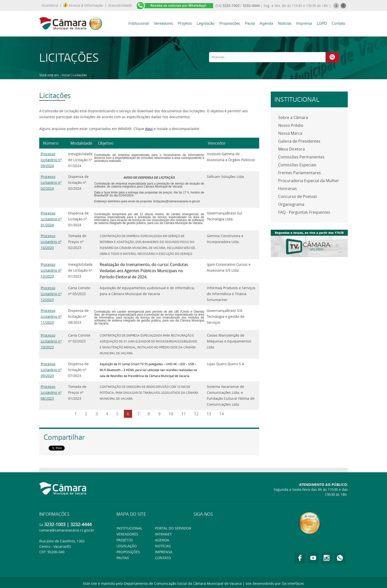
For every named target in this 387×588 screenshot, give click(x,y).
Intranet (163, 534)
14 (222, 414)
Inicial (66, 75)
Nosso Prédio (291, 125)
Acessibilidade (120, 5)
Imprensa (304, 23)
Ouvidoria (50, 5)
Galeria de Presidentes (299, 141)
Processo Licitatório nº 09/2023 (51, 370)
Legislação (206, 23)
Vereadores (163, 23)
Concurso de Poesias (298, 196)
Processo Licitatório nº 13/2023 (51, 270)
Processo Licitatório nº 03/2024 (51, 160)
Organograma (291, 204)
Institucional (139, 23)
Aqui (149, 129)
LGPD (322, 23)
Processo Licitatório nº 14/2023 (51, 242)
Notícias (285, 23)
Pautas (123, 558)
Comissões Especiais (297, 165)
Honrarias (288, 189)
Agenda (266, 23)
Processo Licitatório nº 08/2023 (51, 392)
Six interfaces (293, 583)
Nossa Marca (290, 133)
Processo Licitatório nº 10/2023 (51, 341)
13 (209, 414)
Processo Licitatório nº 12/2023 (51, 294)
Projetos (185, 23)
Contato (339, 23)
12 (196, 414)
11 (184, 414)
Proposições (230, 23)
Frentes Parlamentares (300, 173)
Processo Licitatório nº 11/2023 (51, 316)
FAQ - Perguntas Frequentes (304, 212)
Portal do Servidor (173, 528)
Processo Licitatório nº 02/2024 (51, 182)
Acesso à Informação (83, 5)
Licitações (80, 75)
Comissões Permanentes (301, 157)
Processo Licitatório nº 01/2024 (51, 219)
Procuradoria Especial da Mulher (309, 181)
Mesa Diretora (291, 149)
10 (171, 414)
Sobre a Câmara (293, 117)
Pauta (250, 23)
